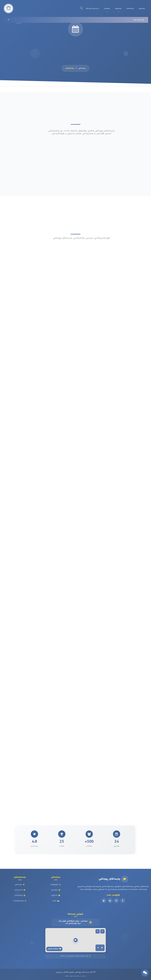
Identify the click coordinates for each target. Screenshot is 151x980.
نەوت (56, 901)
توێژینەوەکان (20, 901)
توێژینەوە (118, 9)
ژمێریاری (56, 890)
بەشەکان (107, 9)
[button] (76, 940)
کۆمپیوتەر (56, 885)
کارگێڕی (56, 895)
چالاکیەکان (130, 9)
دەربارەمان (20, 890)
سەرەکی (142, 9)
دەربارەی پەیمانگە (92, 9)
